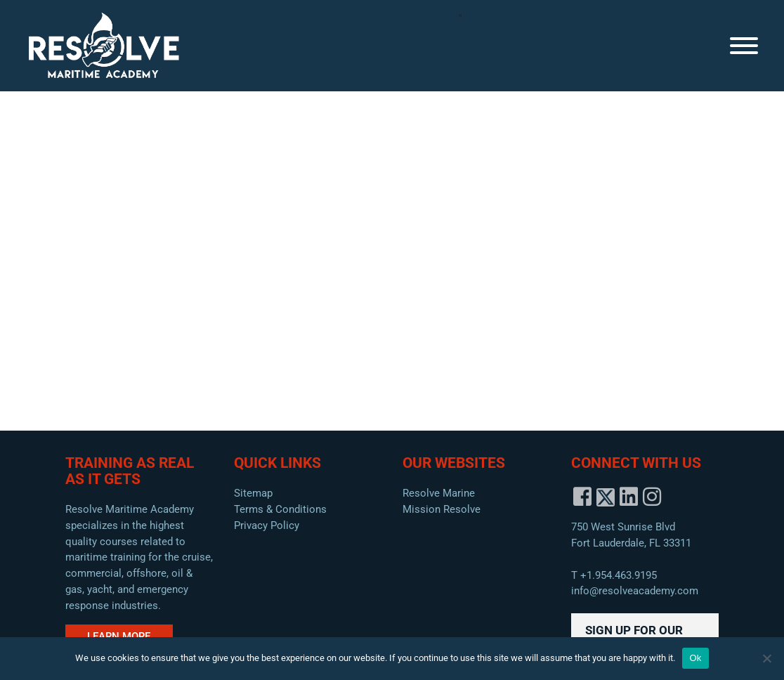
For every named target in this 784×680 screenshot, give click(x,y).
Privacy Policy (267, 525)
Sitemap (253, 493)
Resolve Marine (439, 493)
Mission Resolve (442, 509)
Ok (695, 658)
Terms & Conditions (280, 509)
